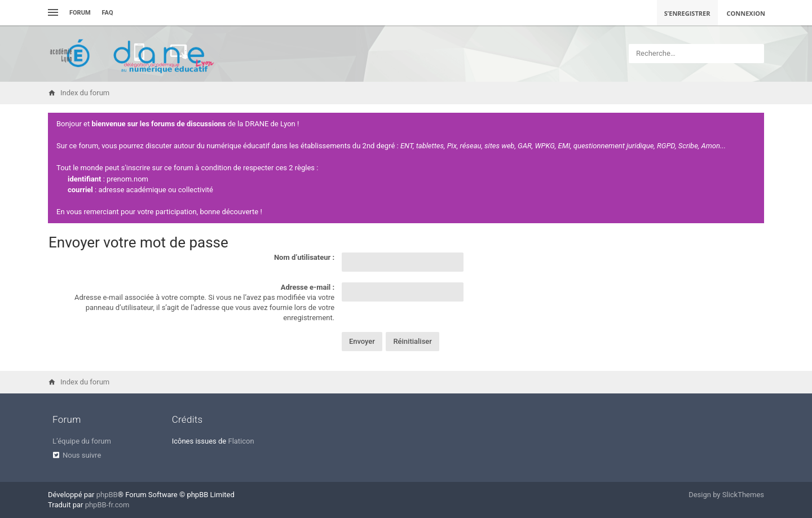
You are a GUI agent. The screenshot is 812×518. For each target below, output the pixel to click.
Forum (80, 13)
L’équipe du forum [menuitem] (82, 441)
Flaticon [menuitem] (241, 441)
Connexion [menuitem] (746, 13)
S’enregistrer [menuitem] (687, 13)
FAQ (108, 13)
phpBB (107, 495)
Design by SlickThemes (726, 495)
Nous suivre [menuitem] (82, 455)
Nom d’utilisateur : (304, 257)
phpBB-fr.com (107, 505)
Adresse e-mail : (308, 287)
